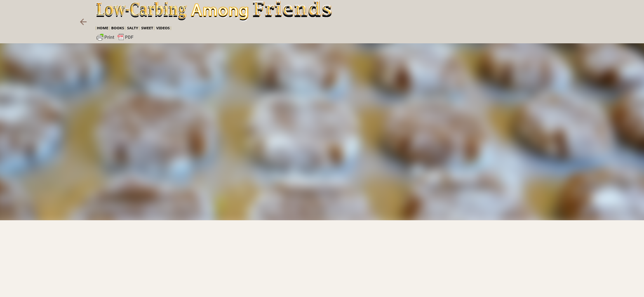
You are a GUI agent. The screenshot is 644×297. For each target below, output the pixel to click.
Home (103, 28)
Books (118, 28)
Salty (133, 28)
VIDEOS (163, 28)
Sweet (147, 28)
